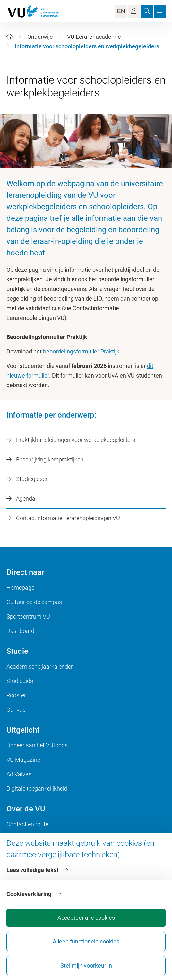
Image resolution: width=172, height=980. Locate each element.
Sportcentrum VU (28, 616)
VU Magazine (23, 760)
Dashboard (20, 631)
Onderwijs (40, 37)
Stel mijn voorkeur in (86, 965)
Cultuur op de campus (34, 602)
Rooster (16, 695)
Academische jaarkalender (40, 666)
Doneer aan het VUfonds (37, 745)
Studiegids (20, 681)
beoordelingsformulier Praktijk (81, 351)
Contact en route (27, 824)
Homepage (20, 588)
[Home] (10, 37)
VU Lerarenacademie (94, 37)
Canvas (16, 710)
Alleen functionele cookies (86, 941)
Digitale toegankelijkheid (37, 789)
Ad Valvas (19, 774)
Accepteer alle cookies (86, 918)
